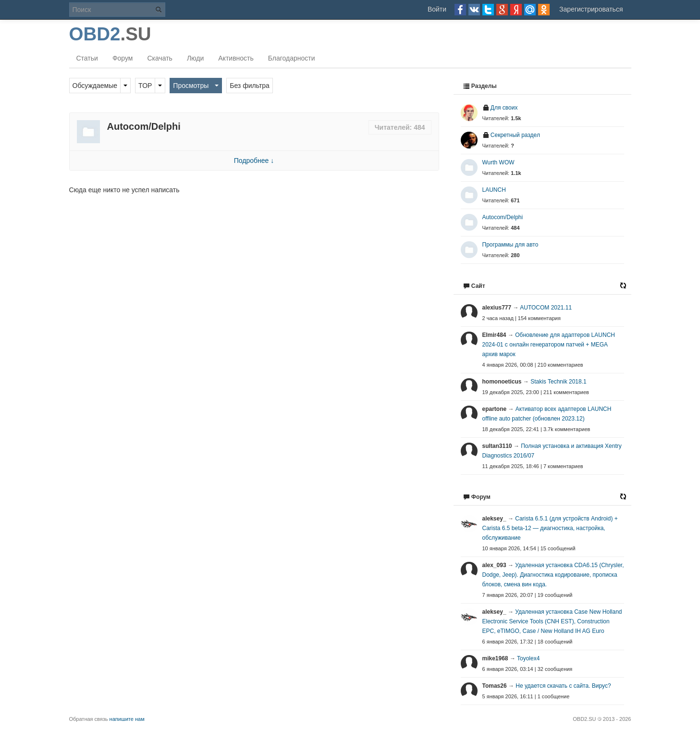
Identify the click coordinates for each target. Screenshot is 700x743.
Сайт (474, 286)
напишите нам (127, 719)
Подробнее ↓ (254, 161)
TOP (145, 86)
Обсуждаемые (95, 86)
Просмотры (191, 86)
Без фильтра (250, 86)
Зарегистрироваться (591, 9)
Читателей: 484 (400, 127)
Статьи (87, 58)
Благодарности (292, 58)
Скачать (160, 58)
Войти (437, 9)
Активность (236, 58)
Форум (123, 58)
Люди (195, 58)
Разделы (480, 86)
